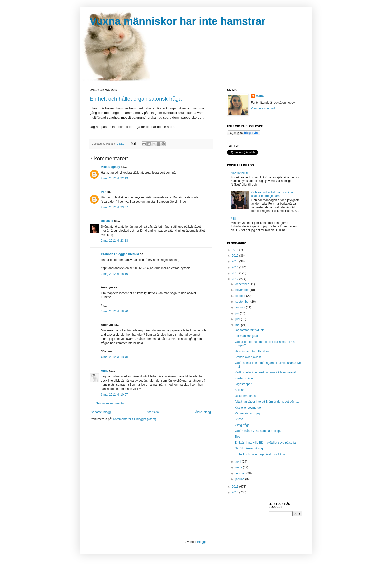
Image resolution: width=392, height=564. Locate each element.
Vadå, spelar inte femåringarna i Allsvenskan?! (265, 372)
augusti (241, 307)
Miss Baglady (111, 167)
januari (240, 479)
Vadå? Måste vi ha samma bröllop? (258, 431)
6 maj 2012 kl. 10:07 (114, 395)
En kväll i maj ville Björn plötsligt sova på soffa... (267, 443)
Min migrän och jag (247, 413)
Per (103, 192)
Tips (237, 437)
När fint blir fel (240, 173)
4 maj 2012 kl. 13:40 (114, 357)
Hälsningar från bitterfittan (252, 351)
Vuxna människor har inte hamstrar (178, 21)
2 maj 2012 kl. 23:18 (114, 241)
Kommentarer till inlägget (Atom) (134, 419)
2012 (236, 279)
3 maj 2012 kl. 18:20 (114, 311)
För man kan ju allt (247, 336)
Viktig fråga (242, 425)
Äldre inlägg (203, 412)
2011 (236, 487)
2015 (236, 261)
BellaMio (107, 221)
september (243, 302)
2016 (236, 256)
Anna (105, 371)
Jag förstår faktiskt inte (250, 330)
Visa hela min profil (264, 108)
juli (238, 313)
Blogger (202, 542)
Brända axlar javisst (248, 357)
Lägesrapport (244, 384)
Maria (260, 96)
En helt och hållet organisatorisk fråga (136, 99)
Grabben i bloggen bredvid (120, 254)
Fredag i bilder (244, 378)
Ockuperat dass (245, 396)
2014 (236, 267)
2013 (236, 273)
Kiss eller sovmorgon (249, 408)
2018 (236, 250)
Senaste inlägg (101, 412)
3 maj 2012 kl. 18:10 (114, 274)
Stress (239, 419)
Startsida (153, 412)
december (243, 284)
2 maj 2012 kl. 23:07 (114, 207)
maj (238, 325)
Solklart (240, 390)
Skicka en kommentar (110, 403)
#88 (233, 219)
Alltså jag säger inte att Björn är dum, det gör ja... (267, 402)
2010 (236, 492)
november (243, 290)
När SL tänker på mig (249, 448)
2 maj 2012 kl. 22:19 (114, 178)
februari (241, 473)
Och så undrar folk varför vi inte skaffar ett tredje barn (272, 194)
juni (238, 319)
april (239, 462)
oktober (241, 296)
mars (239, 467)
